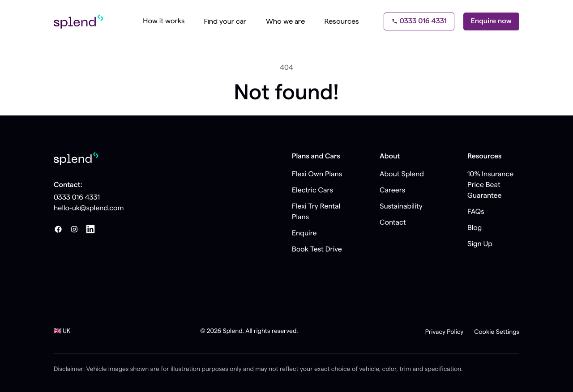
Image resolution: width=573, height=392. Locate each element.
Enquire (304, 234)
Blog (475, 228)
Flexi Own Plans (317, 175)
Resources (342, 21)
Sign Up (480, 244)
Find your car (225, 21)
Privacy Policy (445, 332)
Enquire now (491, 21)
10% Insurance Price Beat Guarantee (490, 185)
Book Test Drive (317, 250)
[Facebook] (58, 229)
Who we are (285, 21)
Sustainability (401, 207)
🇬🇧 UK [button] (62, 331)
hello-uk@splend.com (89, 209)
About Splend (402, 175)
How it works (164, 21)
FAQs (476, 212)
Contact (393, 223)
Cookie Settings (497, 332)
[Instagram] (74, 229)
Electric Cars (312, 191)
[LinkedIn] (90, 229)
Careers (392, 191)
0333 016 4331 (419, 21)
